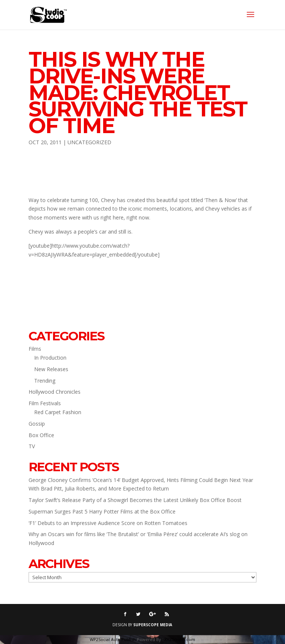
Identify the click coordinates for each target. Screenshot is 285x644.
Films (35, 349)
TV (32, 446)
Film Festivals (45, 403)
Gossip (37, 424)
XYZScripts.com (180, 639)
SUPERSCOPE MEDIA (153, 625)
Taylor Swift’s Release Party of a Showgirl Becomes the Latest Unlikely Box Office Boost (135, 500)
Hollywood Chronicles (55, 392)
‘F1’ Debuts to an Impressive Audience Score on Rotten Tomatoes (108, 523)
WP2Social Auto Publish (113, 639)
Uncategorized (89, 142)
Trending (45, 381)
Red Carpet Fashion (58, 412)
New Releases (51, 369)
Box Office (41, 435)
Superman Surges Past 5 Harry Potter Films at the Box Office (102, 511)
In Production (50, 358)
